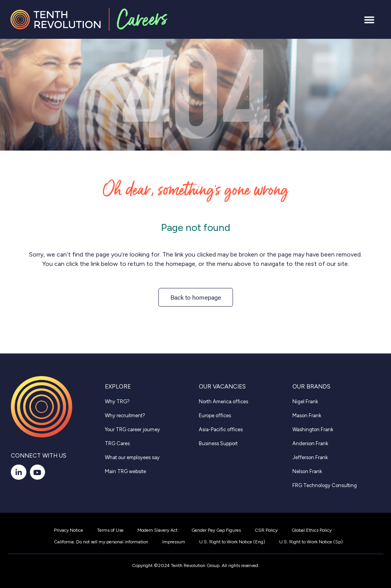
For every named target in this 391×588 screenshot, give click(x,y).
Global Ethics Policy (312, 530)
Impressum (174, 542)
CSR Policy (266, 530)
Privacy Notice (69, 530)
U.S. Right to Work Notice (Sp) (311, 542)
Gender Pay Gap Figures (216, 530)
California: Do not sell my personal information (101, 542)
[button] (369, 19)
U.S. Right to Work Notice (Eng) (232, 542)
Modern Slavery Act (157, 530)
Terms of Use (110, 530)
